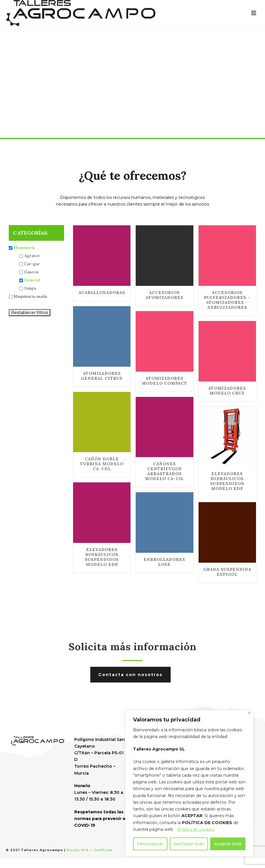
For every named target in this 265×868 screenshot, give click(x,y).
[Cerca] (249, 713)
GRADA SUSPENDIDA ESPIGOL (227, 572)
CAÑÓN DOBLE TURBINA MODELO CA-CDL (102, 464)
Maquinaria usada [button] (30, 296)
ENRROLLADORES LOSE (164, 562)
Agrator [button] (32, 256)
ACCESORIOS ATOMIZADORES (165, 295)
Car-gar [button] (32, 264)
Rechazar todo (189, 844)
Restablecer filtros (30, 313)
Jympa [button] (30, 288)
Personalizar (150, 844)
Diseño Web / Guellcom (89, 850)
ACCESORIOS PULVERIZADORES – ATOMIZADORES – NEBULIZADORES (227, 300)
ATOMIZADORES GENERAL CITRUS (102, 376)
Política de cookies (196, 829)
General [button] (32, 280)
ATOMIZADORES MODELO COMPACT (165, 381)
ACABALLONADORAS (102, 293)
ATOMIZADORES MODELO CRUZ (227, 391)
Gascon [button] (31, 272)
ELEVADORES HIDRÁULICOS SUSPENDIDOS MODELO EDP (227, 481)
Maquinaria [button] (24, 247)
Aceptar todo (228, 844)
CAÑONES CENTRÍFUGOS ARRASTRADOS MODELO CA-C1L (164, 471)
